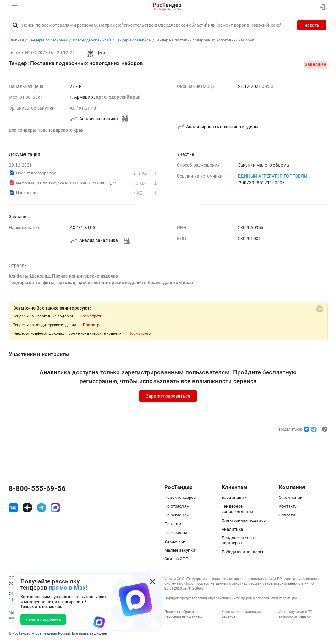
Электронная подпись (244, 521)
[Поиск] (15, 26)
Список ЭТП (176, 560)
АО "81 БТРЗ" (84, 109)
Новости (287, 516)
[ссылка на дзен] (27, 509)
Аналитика (232, 530)
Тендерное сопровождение (237, 510)
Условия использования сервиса (242, 615)
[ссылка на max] (55, 509)
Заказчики (175, 542)
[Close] (319, 310)
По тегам (173, 525)
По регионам (177, 516)
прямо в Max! (68, 588)
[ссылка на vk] (14, 509)
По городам (176, 534)
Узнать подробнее (43, 619)
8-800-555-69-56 (37, 489)
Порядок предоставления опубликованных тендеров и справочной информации (231, 599)
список (305, 618)
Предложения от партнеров (238, 542)
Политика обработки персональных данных (183, 615)
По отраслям (177, 507)
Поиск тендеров (180, 498)
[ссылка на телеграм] (41, 509)
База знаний (234, 498)
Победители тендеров (243, 553)
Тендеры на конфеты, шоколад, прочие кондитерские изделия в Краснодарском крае (101, 283)
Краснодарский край (118, 98)
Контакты (288, 507)
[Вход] (321, 7)
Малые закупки (180, 551)
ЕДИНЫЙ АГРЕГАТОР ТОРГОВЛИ (273, 177)
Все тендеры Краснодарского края (46, 131)
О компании (291, 498)
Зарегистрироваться (168, 397)
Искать (312, 26)
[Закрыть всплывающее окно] (152, 582)
